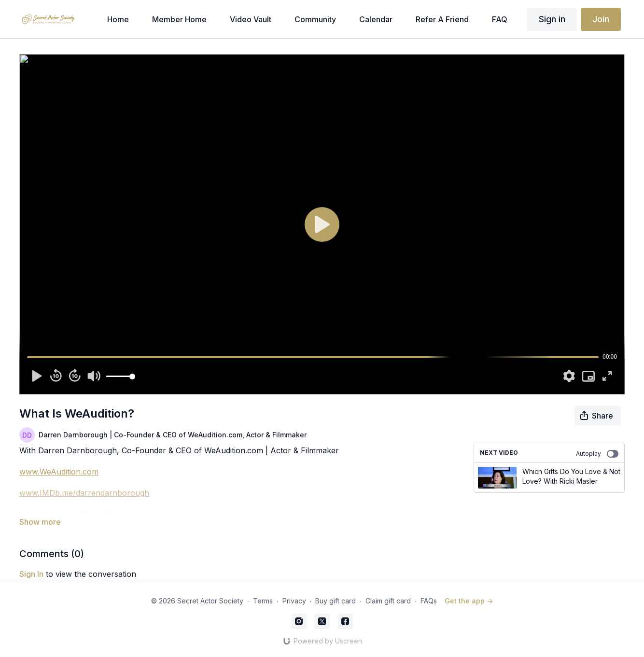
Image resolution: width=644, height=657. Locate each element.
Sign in (552, 19)
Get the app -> (469, 601)
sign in (31, 574)
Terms (263, 601)
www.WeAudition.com (59, 472)
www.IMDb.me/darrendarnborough (84, 493)
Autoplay (597, 454)
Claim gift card (388, 601)
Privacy (294, 601)
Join (601, 19)
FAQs (429, 601)
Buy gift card (336, 601)
